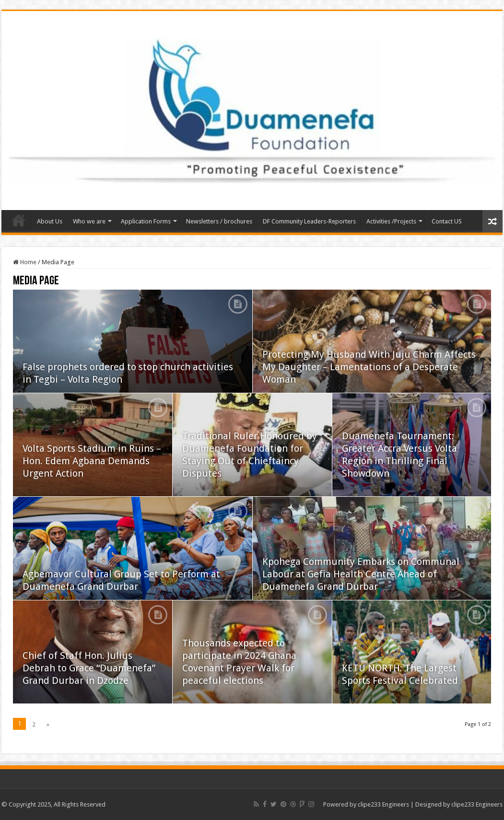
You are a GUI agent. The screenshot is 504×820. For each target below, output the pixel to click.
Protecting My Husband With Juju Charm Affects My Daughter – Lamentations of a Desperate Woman (369, 367)
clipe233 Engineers (383, 804)
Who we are (89, 221)
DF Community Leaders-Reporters (309, 221)
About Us (50, 221)
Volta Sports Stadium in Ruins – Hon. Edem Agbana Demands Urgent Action (92, 461)
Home (19, 220)
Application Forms (146, 221)
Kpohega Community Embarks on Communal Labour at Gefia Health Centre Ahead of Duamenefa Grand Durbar (361, 574)
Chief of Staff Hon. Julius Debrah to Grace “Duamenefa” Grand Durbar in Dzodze (89, 668)
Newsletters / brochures (219, 221)
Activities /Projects (391, 221)
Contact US (447, 221)
